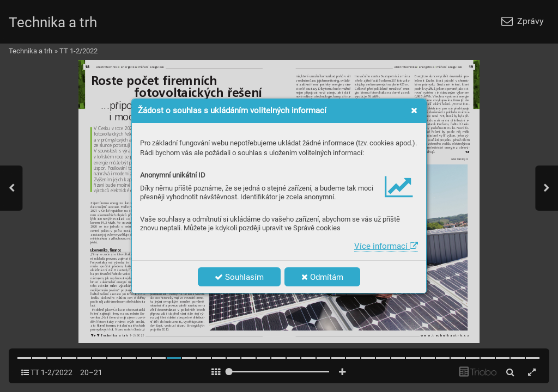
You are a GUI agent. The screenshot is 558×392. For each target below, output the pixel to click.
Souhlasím (239, 277)
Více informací (386, 246)
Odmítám (322, 277)
